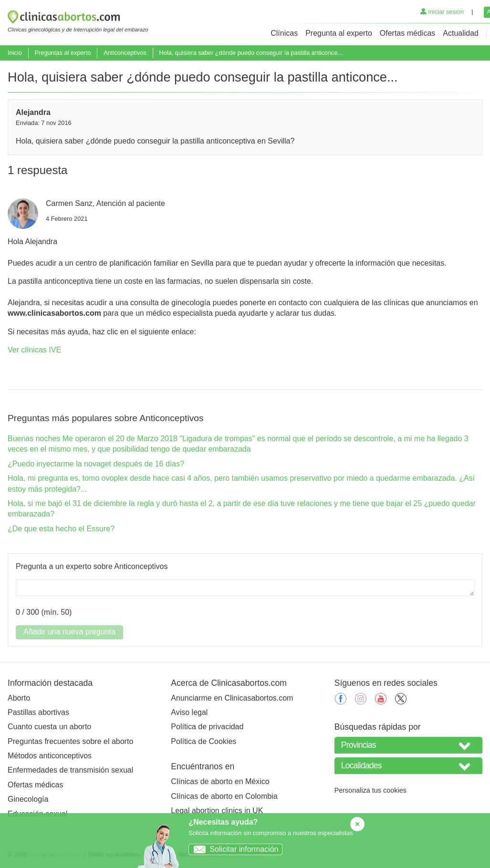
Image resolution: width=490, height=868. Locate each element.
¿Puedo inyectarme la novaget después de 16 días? (96, 464)
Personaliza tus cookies (370, 790)
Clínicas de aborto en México (220, 781)
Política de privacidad (207, 727)
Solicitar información (234, 849)
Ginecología (28, 799)
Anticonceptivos (125, 53)
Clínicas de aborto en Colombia (224, 796)
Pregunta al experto (339, 33)
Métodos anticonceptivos (50, 756)
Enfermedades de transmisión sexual (70, 770)
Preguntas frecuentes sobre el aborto (70, 741)
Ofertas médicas (407, 33)
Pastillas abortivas (38, 712)
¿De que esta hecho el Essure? (61, 529)
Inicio (15, 53)
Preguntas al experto (63, 53)
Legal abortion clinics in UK (217, 811)
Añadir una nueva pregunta (69, 632)
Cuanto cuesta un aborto (49, 727)
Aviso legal (189, 712)
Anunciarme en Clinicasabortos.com (232, 698)
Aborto (19, 698)
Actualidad (461, 33)
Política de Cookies (203, 741)
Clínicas (284, 33)
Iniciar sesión (442, 12)
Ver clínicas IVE (34, 350)
